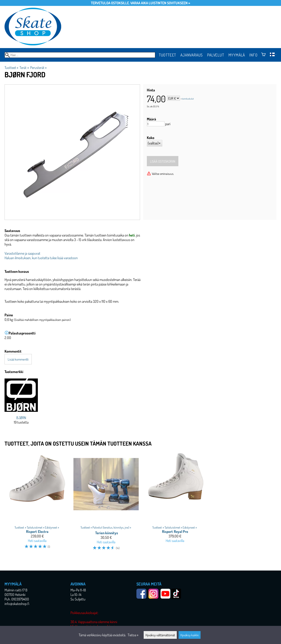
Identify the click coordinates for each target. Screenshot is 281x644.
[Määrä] (156, 124)
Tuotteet (167, 55)
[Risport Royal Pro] (175, 503)
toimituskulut (188, 99)
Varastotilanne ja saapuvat (22, 253)
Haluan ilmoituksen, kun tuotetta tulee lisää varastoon (41, 258)
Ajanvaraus (192, 55)
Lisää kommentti (18, 359)
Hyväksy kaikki (190, 635)
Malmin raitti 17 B (16, 590)
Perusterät (38, 68)
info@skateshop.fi (17, 604)
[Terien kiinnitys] (106, 503)
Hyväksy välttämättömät (160, 635)
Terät (24, 68)
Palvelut (216, 55)
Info (253, 55)
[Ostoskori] (263, 55)
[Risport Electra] (37, 503)
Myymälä (237, 55)
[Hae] (80, 55)
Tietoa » (133, 635)
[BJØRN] (21, 405)
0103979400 (20, 599)
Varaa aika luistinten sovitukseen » (160, 3)
